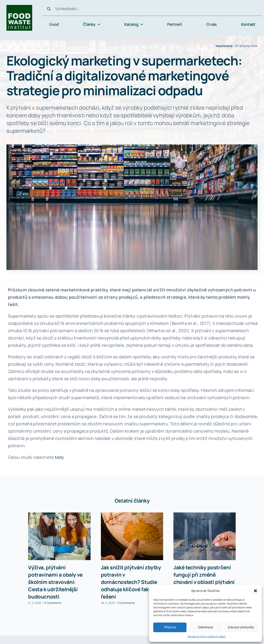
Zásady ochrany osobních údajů (206, 636)
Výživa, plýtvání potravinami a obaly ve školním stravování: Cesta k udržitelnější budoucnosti (55, 582)
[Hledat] (49, 9)
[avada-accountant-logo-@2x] (19, 7)
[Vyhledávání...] (152, 9)
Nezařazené (224, 46)
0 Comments (53, 603)
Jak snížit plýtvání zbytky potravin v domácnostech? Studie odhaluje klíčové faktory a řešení (132, 582)
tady (59, 457)
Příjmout (170, 627)
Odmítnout (205, 627)
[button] (255, 591)
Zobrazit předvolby (241, 627)
